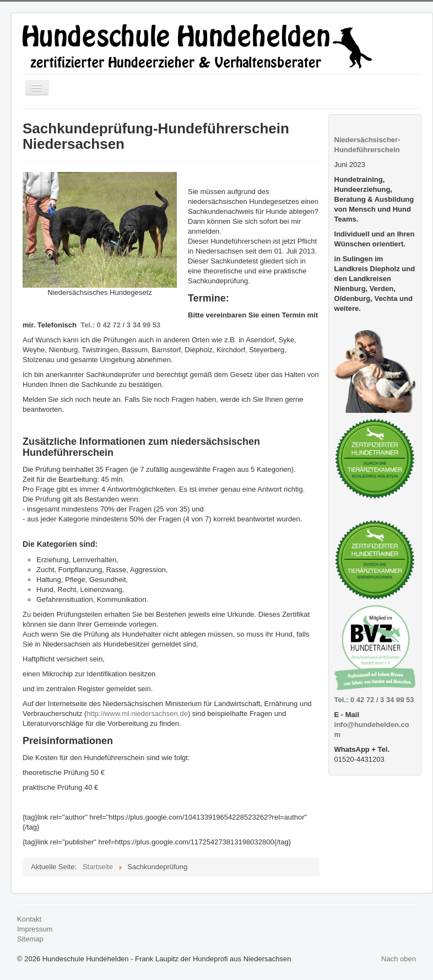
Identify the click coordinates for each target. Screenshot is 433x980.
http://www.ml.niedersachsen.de (137, 714)
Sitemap (30, 939)
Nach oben (399, 959)
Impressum (35, 929)
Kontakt (29, 919)
